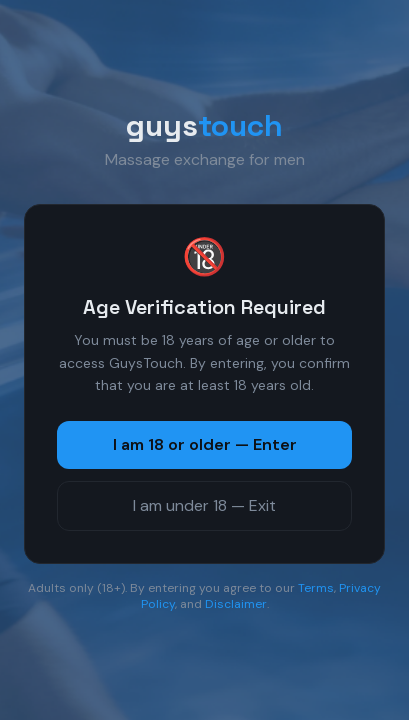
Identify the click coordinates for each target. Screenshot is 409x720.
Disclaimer (236, 604)
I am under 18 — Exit (204, 505)
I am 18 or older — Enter (205, 444)
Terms (316, 588)
